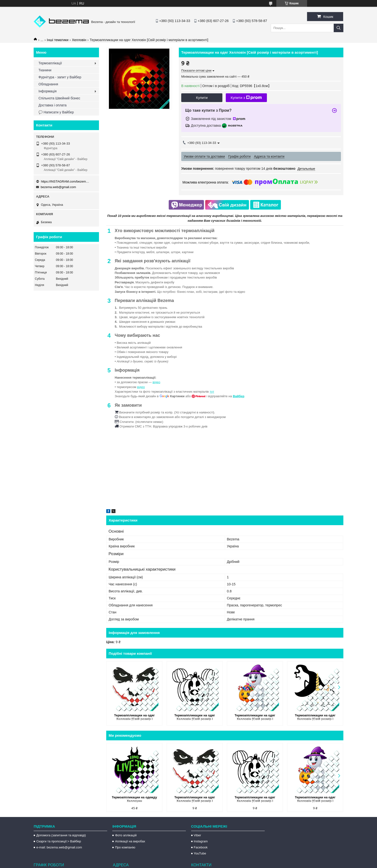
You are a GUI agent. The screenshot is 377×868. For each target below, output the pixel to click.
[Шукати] (339, 28)
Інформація (48, 91)
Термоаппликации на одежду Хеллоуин (134, 799)
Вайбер (239, 396)
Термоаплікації (50, 63)
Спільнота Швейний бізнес (59, 98)
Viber (197, 835)
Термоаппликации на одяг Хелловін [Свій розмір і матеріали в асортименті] (135, 717)
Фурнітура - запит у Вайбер (60, 77)
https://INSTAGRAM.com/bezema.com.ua (65, 181)
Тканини (45, 70)
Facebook (201, 847)
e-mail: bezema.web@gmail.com (59, 847)
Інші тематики (58, 40)
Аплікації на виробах (130, 841)
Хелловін (79, 40)
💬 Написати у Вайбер (56, 112)
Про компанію (125, 847)
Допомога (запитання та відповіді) (61, 835)
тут (212, 392)
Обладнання (48, 84)
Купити (202, 98)
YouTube (200, 853)
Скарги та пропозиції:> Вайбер (59, 841)
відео (156, 382)
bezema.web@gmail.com (58, 187)
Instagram (201, 841)
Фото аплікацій (126, 835)
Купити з (246, 98)
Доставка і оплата (53, 105)
